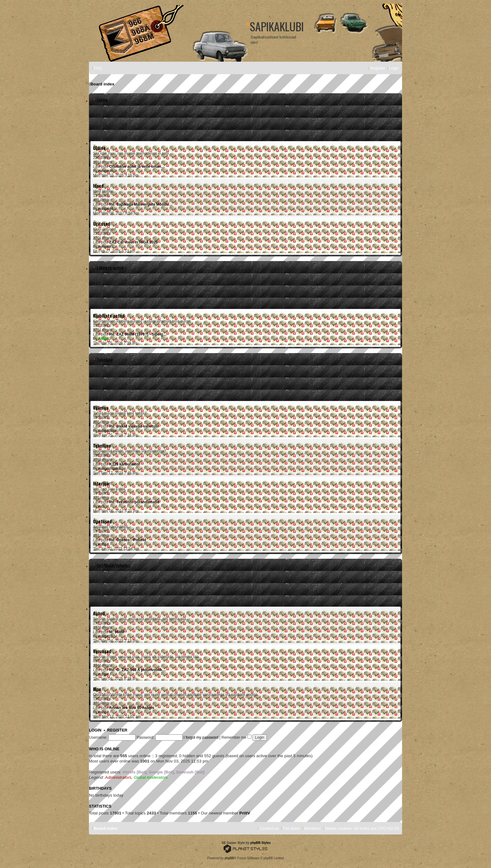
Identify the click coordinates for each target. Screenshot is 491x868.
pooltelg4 (106, 209)
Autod (99, 613)
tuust (102, 712)
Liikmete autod (110, 268)
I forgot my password (201, 737)
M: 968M (117, 632)
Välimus (101, 408)
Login (95, 730)
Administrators (118, 777)
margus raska (109, 469)
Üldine (102, 100)
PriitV (245, 813)
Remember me (236, 737)
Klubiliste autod (109, 316)
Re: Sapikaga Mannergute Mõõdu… (141, 204)
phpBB (229, 858)
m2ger (103, 674)
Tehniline (105, 360)
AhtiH (103, 339)
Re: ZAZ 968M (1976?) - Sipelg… (138, 334)
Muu (97, 689)
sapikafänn (107, 431)
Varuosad (102, 651)
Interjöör (102, 483)
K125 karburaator (125, 464)
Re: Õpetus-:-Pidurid (128, 540)
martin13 (105, 636)
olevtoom (106, 171)
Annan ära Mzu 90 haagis (132, 708)
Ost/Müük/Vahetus (113, 565)
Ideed (98, 186)
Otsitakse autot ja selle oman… (137, 167)
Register (117, 730)
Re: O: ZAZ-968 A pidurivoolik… (138, 670)
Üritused (102, 224)
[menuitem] (97, 68)
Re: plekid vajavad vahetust (134, 426)
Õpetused (102, 521)
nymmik (104, 247)
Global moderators (151, 777)
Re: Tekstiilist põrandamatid (134, 502)
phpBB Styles (260, 843)
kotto (102, 544)
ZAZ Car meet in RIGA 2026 (134, 242)
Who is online (104, 749)
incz (101, 506)
